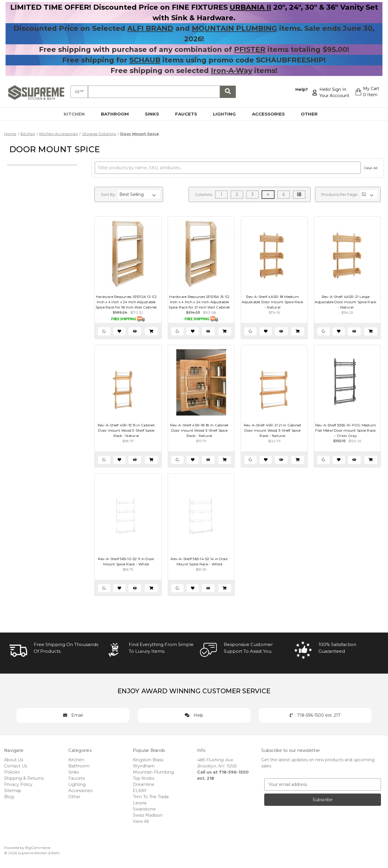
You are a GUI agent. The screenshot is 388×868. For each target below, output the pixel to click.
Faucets (189, 114)
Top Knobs (144, 778)
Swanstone (144, 809)
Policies (12, 772)
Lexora (140, 803)
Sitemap (13, 791)
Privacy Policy (18, 784)
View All (141, 821)
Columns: (204, 194)
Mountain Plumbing (153, 772)
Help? (300, 89)
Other (313, 114)
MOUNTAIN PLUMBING (234, 28)
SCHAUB (145, 60)
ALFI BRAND (150, 28)
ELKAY (140, 791)
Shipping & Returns (24, 778)
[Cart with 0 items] (366, 93)
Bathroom (118, 114)
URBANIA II (250, 7)
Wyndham (144, 766)
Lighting (228, 114)
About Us (14, 760)
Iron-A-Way (232, 71)
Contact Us (16, 766)
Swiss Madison (148, 815)
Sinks (155, 114)
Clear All (370, 168)
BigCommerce (38, 848)
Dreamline (144, 784)
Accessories (272, 114)
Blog (9, 797)
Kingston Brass (148, 760)
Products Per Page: (340, 194)
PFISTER (250, 49)
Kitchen (78, 114)
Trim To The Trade (151, 797)
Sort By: (108, 194)
